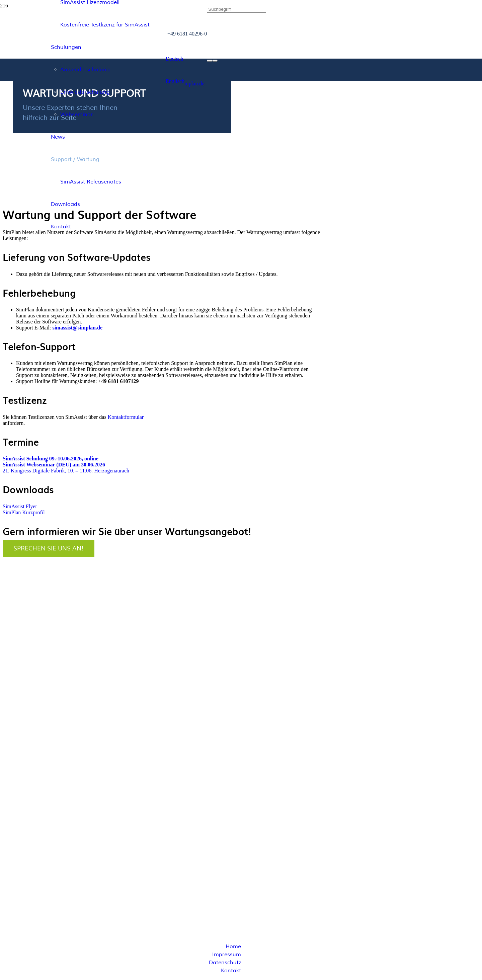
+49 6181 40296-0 (25, 793)
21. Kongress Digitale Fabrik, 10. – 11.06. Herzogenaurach (66, 471)
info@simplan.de (24, 806)
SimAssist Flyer (20, 506)
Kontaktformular (126, 417)
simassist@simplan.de (77, 328)
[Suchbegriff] (236, 9)
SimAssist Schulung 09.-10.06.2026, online (51, 459)
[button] (174, 59)
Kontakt (231, 971)
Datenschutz (225, 963)
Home (233, 947)
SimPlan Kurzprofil (24, 512)
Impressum (227, 955)
